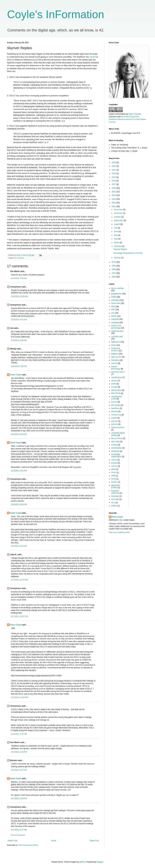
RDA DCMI (116, 393)
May (116, 235)
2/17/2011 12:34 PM (19, 580)
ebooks (114, 381)
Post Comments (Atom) (28, 845)
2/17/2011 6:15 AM (19, 546)
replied (93, 57)
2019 (114, 177)
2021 (114, 170)
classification (116, 377)
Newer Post (13, 841)
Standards (115, 360)
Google (114, 387)
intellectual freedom (116, 349)
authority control (118, 372)
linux (113, 503)
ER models (116, 405)
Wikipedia (115, 451)
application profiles (116, 486)
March (117, 243)
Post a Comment (18, 835)
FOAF (114, 472)
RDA (113, 307)
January (118, 258)
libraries (114, 411)
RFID (113, 479)
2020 (114, 173)
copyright (115, 319)
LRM (113, 476)
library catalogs (118, 288)
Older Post (94, 841)
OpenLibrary (116, 390)
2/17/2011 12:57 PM (19, 616)
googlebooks (116, 294)
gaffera (82, 862)
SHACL (114, 482)
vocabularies (116, 448)
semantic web (117, 337)
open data (115, 442)
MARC (114, 316)
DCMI (114, 384)
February (118, 246)
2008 (114, 269)
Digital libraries (117, 331)
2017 (114, 184)
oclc (16, 258)
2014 (114, 195)
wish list (114, 424)
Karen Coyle (16, 375)
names (114, 460)
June (116, 231)
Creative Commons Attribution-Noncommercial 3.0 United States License (127, 119)
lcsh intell (115, 499)
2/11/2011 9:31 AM (19, 320)
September (119, 221)
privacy (114, 463)
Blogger (100, 862)
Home (54, 841)
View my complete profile (119, 532)
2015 (114, 192)
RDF (113, 310)
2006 (114, 277)
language (115, 496)
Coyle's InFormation (56, 14)
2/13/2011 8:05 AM (19, 434)
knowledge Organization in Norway (128, 253)
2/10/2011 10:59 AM (19, 296)
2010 (114, 262)
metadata (115, 322)
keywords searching (115, 492)
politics (114, 506)
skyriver (21, 258)
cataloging (115, 300)
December (119, 210)
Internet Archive (118, 427)
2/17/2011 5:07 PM (19, 770)
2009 (114, 266)
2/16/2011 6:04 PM (19, 505)
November (119, 213)
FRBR (114, 297)
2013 (114, 199)
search (114, 418)
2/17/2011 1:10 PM (19, 734)
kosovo (114, 402)
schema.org (116, 415)
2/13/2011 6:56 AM (19, 340)
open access (116, 357)
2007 (114, 273)
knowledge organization (116, 455)
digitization (116, 342)
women (114, 466)
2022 (114, 166)
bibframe (115, 354)
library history (117, 438)
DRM (113, 469)
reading (114, 445)
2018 (114, 181)
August (117, 224)
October (118, 217)
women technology (116, 368)
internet (114, 363)
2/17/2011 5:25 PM (19, 799)
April (116, 239)
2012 (114, 203)
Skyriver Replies (120, 249)
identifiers (115, 408)
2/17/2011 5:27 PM (19, 830)
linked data (116, 303)
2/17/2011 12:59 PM (19, 698)
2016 (114, 188)
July (116, 228)
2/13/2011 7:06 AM (19, 366)
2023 (114, 162)
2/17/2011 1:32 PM (19, 752)
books (114, 345)
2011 (114, 206)
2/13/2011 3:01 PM (19, 471)
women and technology (116, 327)
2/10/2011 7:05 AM (19, 278)
